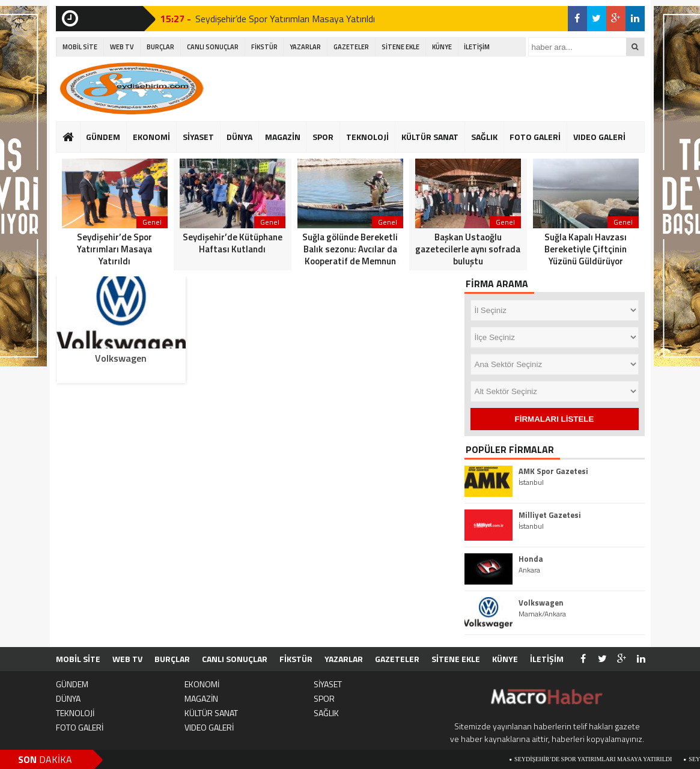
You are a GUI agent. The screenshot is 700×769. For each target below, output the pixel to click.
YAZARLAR (305, 47)
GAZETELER (351, 47)
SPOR (323, 137)
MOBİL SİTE (80, 47)
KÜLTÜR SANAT (430, 137)
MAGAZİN (283, 137)
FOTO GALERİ (535, 137)
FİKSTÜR (264, 47)
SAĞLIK (484, 137)
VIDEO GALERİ (599, 137)
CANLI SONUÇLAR (213, 47)
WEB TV (122, 47)
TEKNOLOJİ (367, 137)
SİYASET (198, 137)
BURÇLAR (160, 47)
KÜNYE (442, 47)
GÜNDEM (103, 137)
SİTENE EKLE (400, 47)
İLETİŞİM (477, 47)
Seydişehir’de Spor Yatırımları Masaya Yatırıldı (285, 19)
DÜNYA (239, 137)
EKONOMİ (151, 137)
